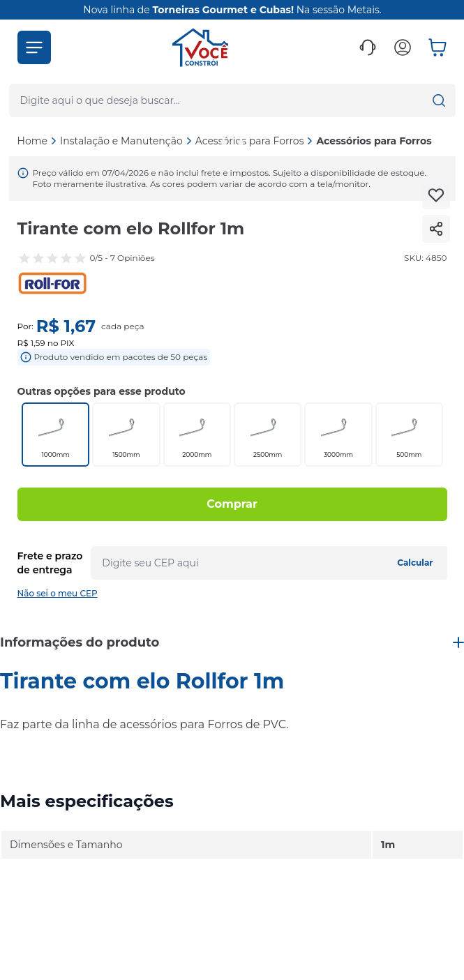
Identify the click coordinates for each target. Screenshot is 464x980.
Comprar (232, 504)
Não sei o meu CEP (58, 593)
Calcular (415, 563)
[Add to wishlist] (436, 195)
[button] (34, 47)
